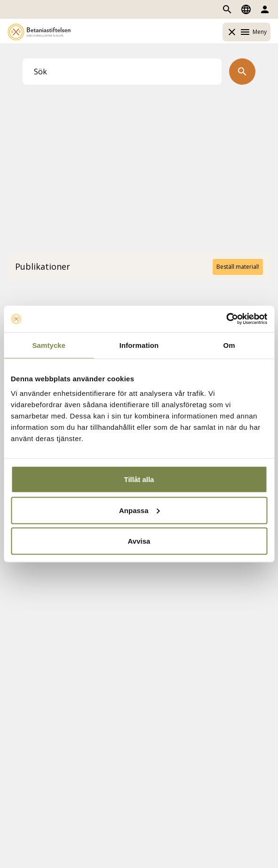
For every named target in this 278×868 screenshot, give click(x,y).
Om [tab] (229, 345)
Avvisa (139, 541)
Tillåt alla (139, 479)
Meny (246, 32)
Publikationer (43, 266)
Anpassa (139, 510)
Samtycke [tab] (49, 345)
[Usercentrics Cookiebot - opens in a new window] (226, 319)
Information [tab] (139, 345)
